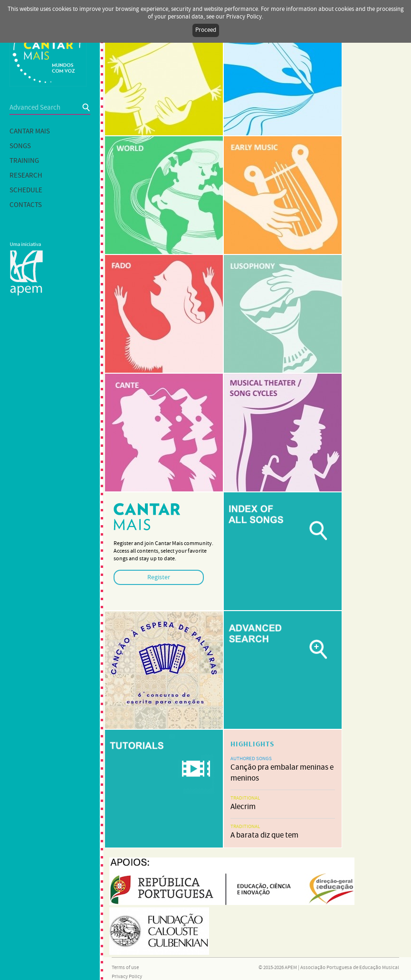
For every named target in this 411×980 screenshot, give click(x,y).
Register (159, 577)
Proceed (206, 30)
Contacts (26, 205)
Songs (20, 146)
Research (26, 176)
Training (24, 161)
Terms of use (125, 968)
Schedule (26, 190)
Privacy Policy (127, 977)
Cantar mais (30, 132)
